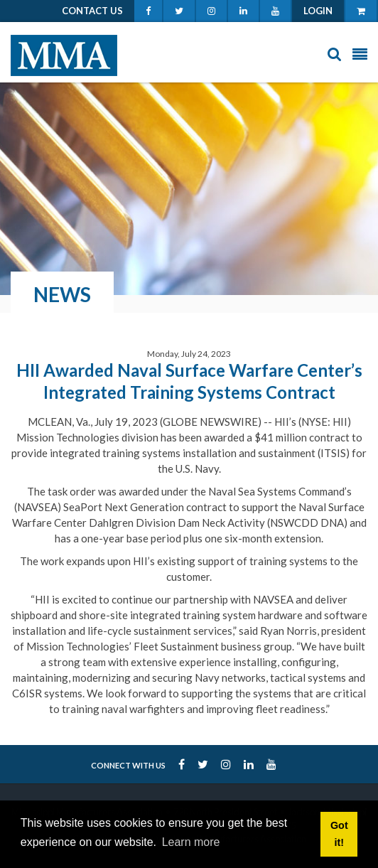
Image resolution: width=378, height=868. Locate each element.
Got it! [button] (339, 834)
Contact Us (92, 11)
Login (318, 11)
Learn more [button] (191, 842)
